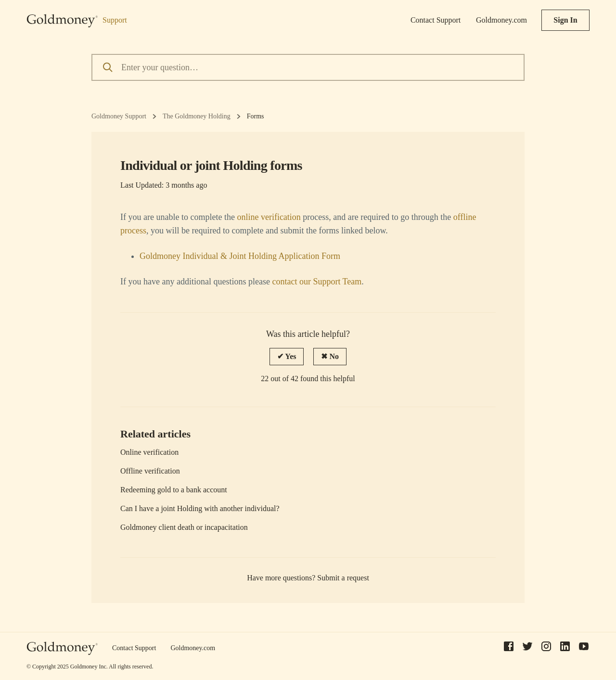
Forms (256, 116)
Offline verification (150, 471)
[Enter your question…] (308, 67)
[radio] (287, 357)
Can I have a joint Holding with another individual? (200, 508)
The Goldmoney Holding (197, 116)
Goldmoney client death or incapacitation (184, 527)
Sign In (565, 20)
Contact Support (436, 20)
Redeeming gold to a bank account (174, 490)
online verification (269, 217)
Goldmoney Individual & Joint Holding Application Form (240, 256)
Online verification (149, 452)
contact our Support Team (317, 282)
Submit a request (343, 578)
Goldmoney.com (501, 20)
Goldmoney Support (119, 116)
